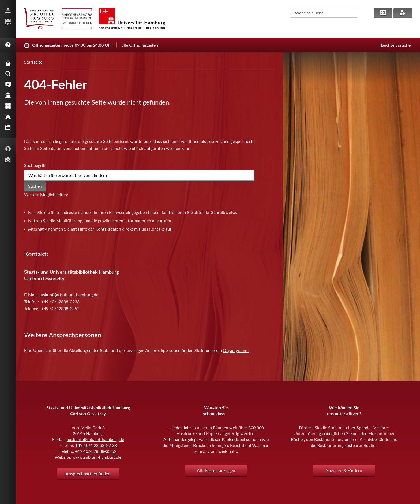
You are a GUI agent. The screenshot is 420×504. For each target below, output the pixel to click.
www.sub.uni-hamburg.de (97, 457)
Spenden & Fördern (344, 470)
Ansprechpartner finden (88, 474)
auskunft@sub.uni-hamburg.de (95, 439)
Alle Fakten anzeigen (216, 470)
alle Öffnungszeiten (140, 45)
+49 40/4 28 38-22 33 (96, 445)
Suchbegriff (35, 165)
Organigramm (236, 350)
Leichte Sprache (396, 45)
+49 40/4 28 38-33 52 (96, 451)
